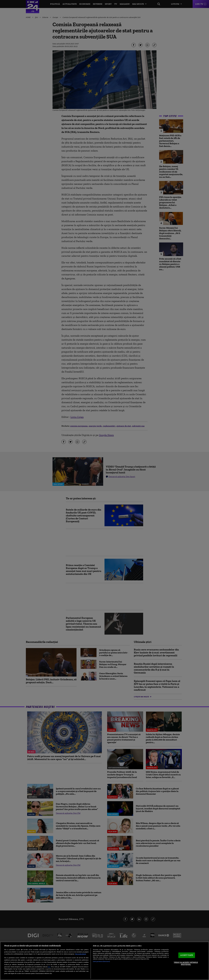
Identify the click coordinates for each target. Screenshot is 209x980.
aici (49, 967)
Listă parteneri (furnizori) (101, 961)
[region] (104, 961)
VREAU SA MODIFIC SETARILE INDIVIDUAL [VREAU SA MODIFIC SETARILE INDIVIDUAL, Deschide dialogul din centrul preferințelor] (186, 963)
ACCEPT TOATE (187, 955)
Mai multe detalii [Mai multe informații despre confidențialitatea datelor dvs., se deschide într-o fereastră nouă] (81, 954)
